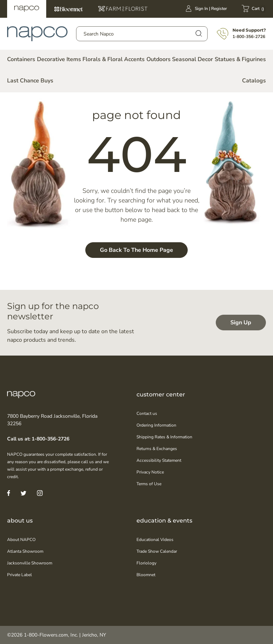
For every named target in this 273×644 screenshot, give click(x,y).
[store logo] (37, 34)
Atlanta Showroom (25, 551)
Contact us (147, 413)
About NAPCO (21, 540)
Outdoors (159, 59)
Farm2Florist (123, 9)
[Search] (198, 33)
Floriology (146, 563)
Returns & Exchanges (157, 449)
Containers (21, 59)
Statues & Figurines (240, 59)
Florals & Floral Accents (114, 59)
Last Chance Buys (30, 81)
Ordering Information (156, 425)
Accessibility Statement (159, 460)
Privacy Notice (150, 472)
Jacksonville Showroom (30, 563)
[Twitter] (23, 493)
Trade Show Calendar (157, 551)
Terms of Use (149, 484)
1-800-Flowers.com (46, 635)
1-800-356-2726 (249, 37)
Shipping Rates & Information (164, 437)
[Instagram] (40, 493)
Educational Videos (155, 540)
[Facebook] (9, 493)
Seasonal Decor (192, 59)
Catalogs (254, 81)
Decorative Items (59, 59)
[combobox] (142, 34)
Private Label (20, 575)
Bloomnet (69, 9)
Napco (27, 9)
